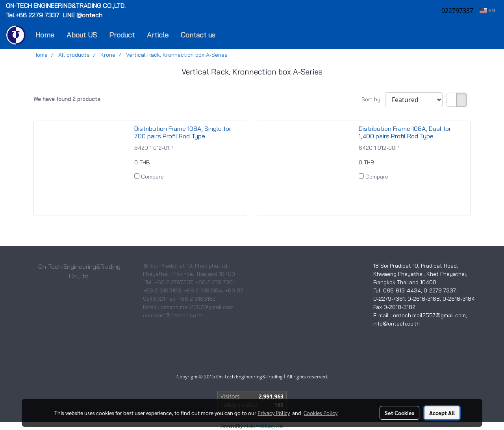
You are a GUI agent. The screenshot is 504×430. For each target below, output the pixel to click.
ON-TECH (67, 6)
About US (82, 35)
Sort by (373, 99)
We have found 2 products (67, 99)
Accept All (442, 413)
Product (122, 35)
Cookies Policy (321, 413)
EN (487, 10)
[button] (233, 35)
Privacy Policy (274, 413)
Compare (152, 177)
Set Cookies (399, 413)
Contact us (198, 35)
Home (45, 35)
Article (158, 35)
